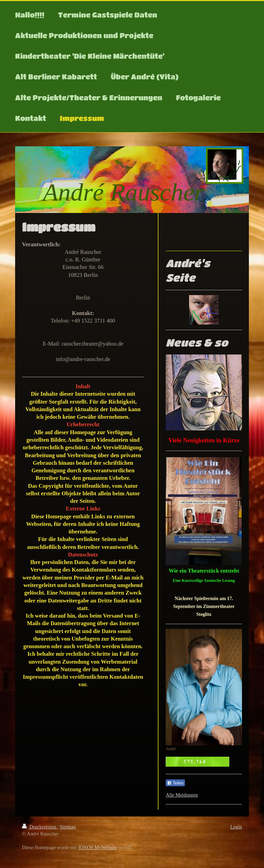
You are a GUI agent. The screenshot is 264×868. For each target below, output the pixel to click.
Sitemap (68, 827)
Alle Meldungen (182, 795)
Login (236, 827)
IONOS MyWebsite (98, 847)
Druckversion (40, 827)
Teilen (175, 783)
